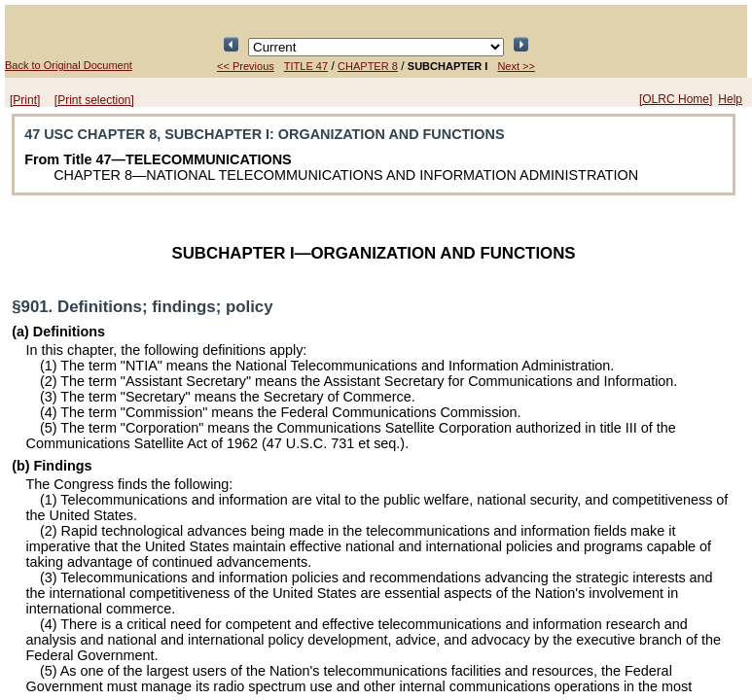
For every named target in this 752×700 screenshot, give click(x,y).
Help (730, 99)
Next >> (516, 66)
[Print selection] (94, 100)
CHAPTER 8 (368, 66)
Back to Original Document (69, 65)
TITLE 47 (306, 66)
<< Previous (246, 66)
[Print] (25, 100)
